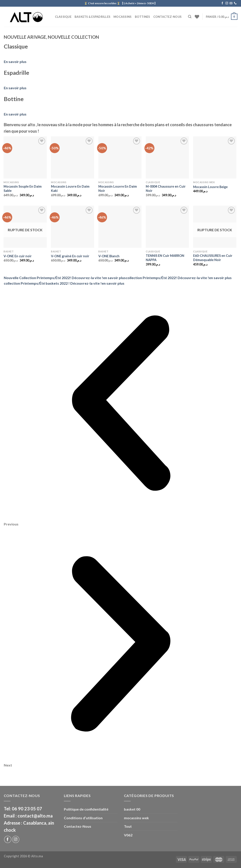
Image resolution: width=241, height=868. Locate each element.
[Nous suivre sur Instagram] (227, 3)
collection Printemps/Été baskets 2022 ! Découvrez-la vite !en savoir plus (64, 283)
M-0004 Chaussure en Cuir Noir (166, 189)
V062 (128, 835)
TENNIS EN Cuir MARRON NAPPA (165, 258)
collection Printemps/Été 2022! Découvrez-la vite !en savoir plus (179, 278)
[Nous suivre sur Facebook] (222, 3)
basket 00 (132, 809)
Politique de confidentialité (86, 809)
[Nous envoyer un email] (231, 3)
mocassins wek (136, 818)
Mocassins (123, 17)
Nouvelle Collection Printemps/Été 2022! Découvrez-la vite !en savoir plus (65, 278)
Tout (128, 826)
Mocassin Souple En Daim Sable (23, 189)
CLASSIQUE (63, 17)
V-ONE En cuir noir (18, 256)
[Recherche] (190, 17)
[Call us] (235, 3)
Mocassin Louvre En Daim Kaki (70, 189)
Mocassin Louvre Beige (210, 187)
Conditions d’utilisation (83, 818)
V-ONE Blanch (109, 256)
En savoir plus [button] (15, 62)
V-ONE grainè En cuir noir (70, 256)
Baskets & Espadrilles (92, 17)
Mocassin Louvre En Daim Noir (118, 189)
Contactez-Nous (168, 17)
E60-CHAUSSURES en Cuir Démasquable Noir (213, 258)
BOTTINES (143, 17)
